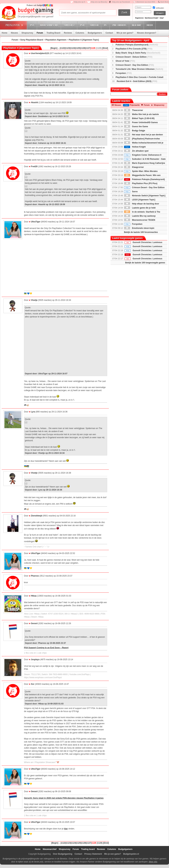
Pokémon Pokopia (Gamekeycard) (137, 45)
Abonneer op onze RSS (146, 2)
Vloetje (34, 300)
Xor (33, 684)
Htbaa (34, 596)
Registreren (139, 18)
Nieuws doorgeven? (147, 33)
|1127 (88, 48)
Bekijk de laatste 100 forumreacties (141, 232)
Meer (150, 25)
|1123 (67, 48)
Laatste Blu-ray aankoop (140, 216)
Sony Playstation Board (32, 40)
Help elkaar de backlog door (142, 204)
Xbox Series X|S (50, 25)
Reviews (68, 33)
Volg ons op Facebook (121, 2)
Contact (109, 33)
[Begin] (54, 48)
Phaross (35, 576)
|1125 (77, 48)
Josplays (35, 660)
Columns (80, 33)
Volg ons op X (79, 2)
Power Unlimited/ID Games (141, 122)
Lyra (33, 412)
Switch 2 (70, 25)
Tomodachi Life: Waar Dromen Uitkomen (139, 69)
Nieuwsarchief (50, 849)
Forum (40, 33)
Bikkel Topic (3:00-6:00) (139, 118)
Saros (131, 192)
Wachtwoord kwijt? (152, 18)
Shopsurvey (27, 33)
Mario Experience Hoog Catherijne (145, 163)
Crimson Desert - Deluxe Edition (134, 57)
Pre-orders (120, 25)
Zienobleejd (37, 516)
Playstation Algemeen (56, 40)
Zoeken (162, 94)
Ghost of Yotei (125, 61)
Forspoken (124, 73)
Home (4, 33)
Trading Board (53, 33)
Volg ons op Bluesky (99, 2)
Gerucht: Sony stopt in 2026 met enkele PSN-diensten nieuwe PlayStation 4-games (64, 798)
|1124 (72, 48)
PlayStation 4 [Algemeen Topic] (84, 40)
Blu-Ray (137, 25)
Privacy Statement (93, 854)
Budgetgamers (95, 33)
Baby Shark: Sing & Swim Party (138, 53)
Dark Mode (165, 2)
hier (66, 829)
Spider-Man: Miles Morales (141, 171)
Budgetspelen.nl (131, 854)
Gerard (34, 623)
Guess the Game (136, 127)
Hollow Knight (135, 147)
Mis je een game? (125, 33)
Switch (95, 25)
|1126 (82, 48)
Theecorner (134, 110)
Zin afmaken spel (136, 151)
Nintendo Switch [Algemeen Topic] (145, 196)
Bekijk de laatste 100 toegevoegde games (145, 263)
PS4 (83, 25)
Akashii (35, 102)
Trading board (88, 849)
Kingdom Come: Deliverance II (143, 155)
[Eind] (105, 48)
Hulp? (162, 18)
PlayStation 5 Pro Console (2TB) (134, 49)
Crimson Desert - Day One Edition (135, 65)
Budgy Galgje (135, 131)
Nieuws (14, 33)
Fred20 (34, 166)
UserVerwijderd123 (40, 53)
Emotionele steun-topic (139, 228)
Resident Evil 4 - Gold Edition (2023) (137, 81)
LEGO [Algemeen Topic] (140, 200)
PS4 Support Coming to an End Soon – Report (46, 648)
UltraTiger (36, 222)
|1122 (62, 48)
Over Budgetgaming (63, 854)
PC (106, 25)
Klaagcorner (134, 167)
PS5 (33, 25)
